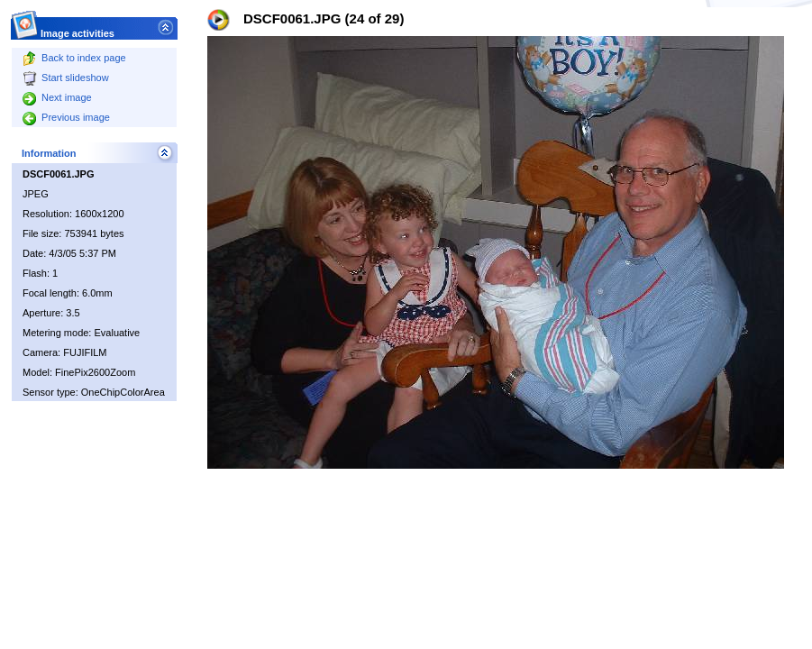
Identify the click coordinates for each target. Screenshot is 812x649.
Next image (57, 97)
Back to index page (74, 58)
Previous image (66, 117)
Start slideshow (66, 78)
